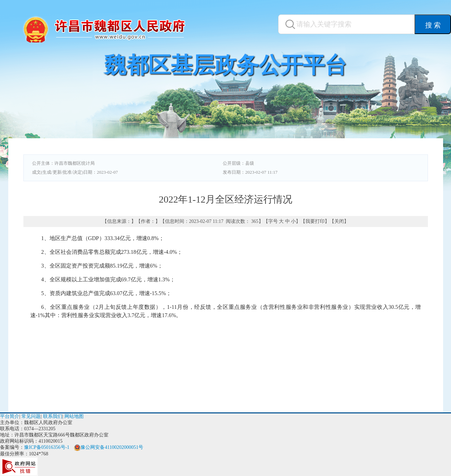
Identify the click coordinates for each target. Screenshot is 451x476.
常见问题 (31, 416)
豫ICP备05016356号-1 (47, 447)
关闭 (339, 221)
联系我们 (53, 416)
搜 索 (433, 25)
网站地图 (74, 416)
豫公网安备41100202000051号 (108, 447)
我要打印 (315, 221)
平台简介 (10, 416)
